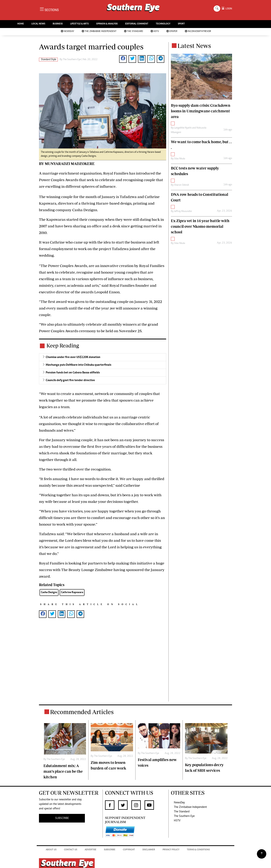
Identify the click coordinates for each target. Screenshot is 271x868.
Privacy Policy (171, 850)
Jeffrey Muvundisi (183, 211)
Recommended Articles (82, 712)
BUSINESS (58, 24)
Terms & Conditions (198, 850)
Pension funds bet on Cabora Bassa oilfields (73, 373)
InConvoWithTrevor (198, 31)
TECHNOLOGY (163, 24)
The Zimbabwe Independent (99, 31)
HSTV (155, 31)
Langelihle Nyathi (183, 128)
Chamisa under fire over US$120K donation (73, 357)
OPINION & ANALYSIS (107, 24)
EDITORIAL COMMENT (137, 24)
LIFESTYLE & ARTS (79, 24)
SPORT (181, 24)
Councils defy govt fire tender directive (70, 380)
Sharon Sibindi (182, 185)
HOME (21, 24)
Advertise (91, 850)
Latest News (194, 46)
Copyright (129, 850)
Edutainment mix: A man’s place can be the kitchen (63, 771)
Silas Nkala (180, 159)
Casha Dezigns (49, 592)
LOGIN (228, 9)
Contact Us (71, 850)
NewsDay (67, 31)
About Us (51, 850)
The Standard (134, 31)
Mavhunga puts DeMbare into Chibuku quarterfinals (78, 365)
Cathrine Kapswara (72, 592)
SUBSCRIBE (62, 818)
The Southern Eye (184, 816)
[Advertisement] (103, 663)
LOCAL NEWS (38, 24)
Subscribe (110, 850)
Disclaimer (149, 850)
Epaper (172, 31)
